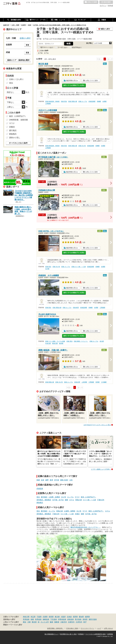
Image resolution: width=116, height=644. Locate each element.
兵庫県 (45, 617)
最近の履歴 (106, 2)
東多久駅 (55, 343)
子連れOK (101, 500)
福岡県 (87, 617)
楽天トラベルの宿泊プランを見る (74, 85)
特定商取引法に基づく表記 (68, 634)
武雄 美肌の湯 (73, 101)
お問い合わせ (108, 628)
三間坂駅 (48, 104)
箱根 (32, 619)
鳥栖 (38, 480)
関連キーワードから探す (13, 625)
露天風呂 (44, 497)
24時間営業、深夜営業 (19, 120)
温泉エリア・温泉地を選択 (18, 60)
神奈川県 (26, 617)
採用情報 (110, 634)
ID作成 (110, 6)
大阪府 (63, 617)
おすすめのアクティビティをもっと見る (97, 425)
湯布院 (85, 619)
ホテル (72, 500)
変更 (27, 45)
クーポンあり (63, 47)
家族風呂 (40, 503)
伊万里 (57, 480)
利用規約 (81, 634)
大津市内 (79, 622)
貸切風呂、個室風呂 (44, 500)
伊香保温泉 (62, 619)
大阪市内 (64, 622)
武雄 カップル (83, 101)
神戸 (85, 622)
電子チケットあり (47, 47)
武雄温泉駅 (92, 101)
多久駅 (102, 341)
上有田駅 (84, 382)
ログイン (103, 6)
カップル (70, 497)
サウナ (77, 497)
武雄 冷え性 (82, 146)
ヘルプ (99, 628)
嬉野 (47, 480)
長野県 (75, 617)
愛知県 (81, 617)
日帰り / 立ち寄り (16, 79)
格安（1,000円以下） (89, 497)
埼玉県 (33, 617)
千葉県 (39, 617)
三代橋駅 (104, 382)
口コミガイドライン (88, 628)
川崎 (29, 622)
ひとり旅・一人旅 (89, 500)
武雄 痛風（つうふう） (81, 341)
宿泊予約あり (77, 47)
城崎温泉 (46, 619)
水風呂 (77, 514)
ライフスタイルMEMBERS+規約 (96, 634)
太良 (71, 480)
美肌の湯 (79, 500)
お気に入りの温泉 (91, 2)
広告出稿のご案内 (72, 628)
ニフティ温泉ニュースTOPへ (101, 469)
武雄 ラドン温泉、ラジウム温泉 (55, 341)
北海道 (69, 617)
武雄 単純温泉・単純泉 (52, 101)
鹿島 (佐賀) (64, 480)
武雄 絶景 (76, 308)
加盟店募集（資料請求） (55, 628)
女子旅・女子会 (58, 500)
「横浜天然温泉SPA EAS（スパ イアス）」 (85, 527)
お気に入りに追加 (92, 81)
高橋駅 (99, 101)
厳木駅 (61, 343)
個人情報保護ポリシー (52, 634)
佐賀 (43, 480)
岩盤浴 (12, 127)
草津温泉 (26, 619)
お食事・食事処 (54, 497)
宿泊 (38, 497)
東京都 (57, 617)
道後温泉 (71, 619)
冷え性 (64, 497)
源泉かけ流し (15, 138)
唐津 (51, 480)
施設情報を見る (72, 81)
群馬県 (51, 617)
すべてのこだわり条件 (18, 143)
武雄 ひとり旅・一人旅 (79, 267)
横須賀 (34, 622)
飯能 (52, 622)
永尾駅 (105, 101)
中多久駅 (48, 343)
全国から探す (25, 38)
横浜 (25, 622)
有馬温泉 (38, 619)
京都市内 (71, 622)
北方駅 (47, 269)
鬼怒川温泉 (93, 619)
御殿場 (57, 622)
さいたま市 (45, 622)
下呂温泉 (54, 619)
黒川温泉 (78, 619)
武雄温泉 (40, 489)
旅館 (66, 500)
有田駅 (98, 382)
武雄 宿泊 (64, 101)
